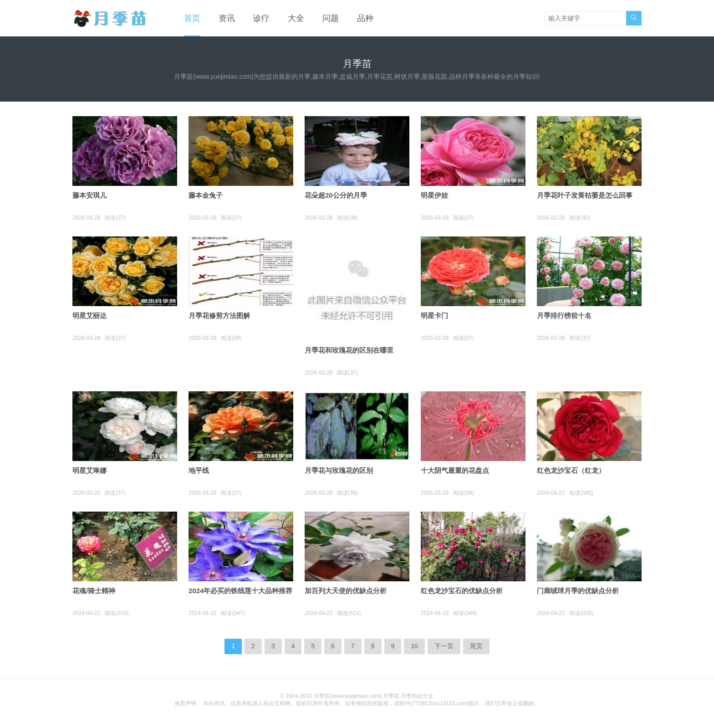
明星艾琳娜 (89, 470)
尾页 (476, 646)
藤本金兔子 (206, 195)
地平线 (199, 470)
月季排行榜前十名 (564, 315)
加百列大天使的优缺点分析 (346, 591)
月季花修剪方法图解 (219, 315)
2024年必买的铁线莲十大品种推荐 (240, 591)
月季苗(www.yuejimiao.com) (347, 696)
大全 (296, 18)
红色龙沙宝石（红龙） (571, 470)
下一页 (444, 646)
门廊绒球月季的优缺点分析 (578, 591)
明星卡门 (434, 315)
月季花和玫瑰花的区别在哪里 (349, 350)
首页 (192, 18)
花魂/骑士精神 (94, 591)
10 (414, 646)
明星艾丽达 (89, 315)
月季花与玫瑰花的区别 (339, 470)
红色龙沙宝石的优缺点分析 (462, 591)
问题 (331, 18)
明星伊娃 (434, 195)
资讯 (227, 18)
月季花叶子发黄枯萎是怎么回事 (585, 195)
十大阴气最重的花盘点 (455, 470)
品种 (365, 18)
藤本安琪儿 (89, 195)
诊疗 (261, 18)
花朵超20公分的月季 (336, 195)
